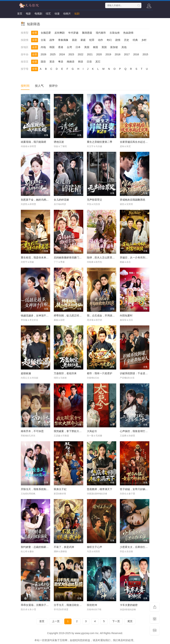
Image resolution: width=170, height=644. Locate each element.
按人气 (39, 86)
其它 (98, 62)
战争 (52, 40)
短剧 (77, 14)
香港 (61, 47)
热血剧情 (128, 33)
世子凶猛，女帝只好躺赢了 (135, 489)
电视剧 (38, 14)
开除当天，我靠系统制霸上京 (37, 489)
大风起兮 (92, 431)
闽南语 (71, 62)
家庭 (83, 40)
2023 (71, 54)
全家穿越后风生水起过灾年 (135, 142)
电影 (28, 14)
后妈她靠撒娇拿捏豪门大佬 (69, 257)
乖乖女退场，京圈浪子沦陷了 (37, 605)
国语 (43, 62)
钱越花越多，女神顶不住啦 (36, 315)
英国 (104, 47)
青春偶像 (63, 40)
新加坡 (114, 47)
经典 (135, 40)
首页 (20, 14)
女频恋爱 (46, 33)
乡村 (144, 40)
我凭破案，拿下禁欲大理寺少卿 (72, 431)
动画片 (67, 14)
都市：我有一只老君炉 (100, 373)
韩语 (81, 62)
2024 (62, 54)
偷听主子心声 (95, 547)
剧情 (118, 40)
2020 (99, 54)
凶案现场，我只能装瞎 (33, 142)
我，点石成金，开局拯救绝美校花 (106, 315)
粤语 (61, 62)
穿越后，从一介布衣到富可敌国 (138, 257)
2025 (53, 54)
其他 (124, 47)
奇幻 (109, 40)
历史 (127, 40)
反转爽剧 (60, 33)
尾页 (130, 621)
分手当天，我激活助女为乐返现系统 (74, 605)
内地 (43, 47)
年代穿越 (73, 33)
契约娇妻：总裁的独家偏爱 (36, 547)
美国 (87, 47)
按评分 (53, 86)
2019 (108, 54)
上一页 (56, 621)
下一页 (116, 621)
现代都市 (101, 33)
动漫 (57, 14)
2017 (127, 54)
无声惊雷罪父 (95, 200)
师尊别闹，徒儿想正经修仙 (69, 315)
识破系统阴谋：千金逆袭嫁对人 (138, 373)
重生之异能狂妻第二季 (100, 142)
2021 (90, 54)
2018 (118, 54)
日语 (89, 62)
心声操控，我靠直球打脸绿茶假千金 (140, 431)
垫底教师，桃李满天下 (100, 489)
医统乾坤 (92, 605)
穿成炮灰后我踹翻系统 (133, 200)
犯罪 (92, 40)
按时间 (25, 86)
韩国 (52, 47)
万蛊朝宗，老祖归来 (65, 373)
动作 (100, 40)
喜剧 (74, 40)
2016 (136, 54)
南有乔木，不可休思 (32, 431)
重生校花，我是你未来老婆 (36, 257)
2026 (44, 54)
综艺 (48, 14)
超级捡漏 (26, 373)
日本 (78, 47)
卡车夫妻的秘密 (129, 605)
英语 (52, 62)
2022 (80, 54)
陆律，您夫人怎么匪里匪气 (102, 257)
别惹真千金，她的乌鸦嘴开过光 (39, 200)
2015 (145, 54)
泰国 (95, 47)
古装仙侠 (115, 33)
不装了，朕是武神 (64, 547)
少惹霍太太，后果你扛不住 (135, 547)
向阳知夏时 (126, 315)
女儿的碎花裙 (61, 200)
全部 (35, 33)
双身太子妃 (60, 489)
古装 (43, 40)
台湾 (69, 47)
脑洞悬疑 (87, 33)
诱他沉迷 (59, 142)
